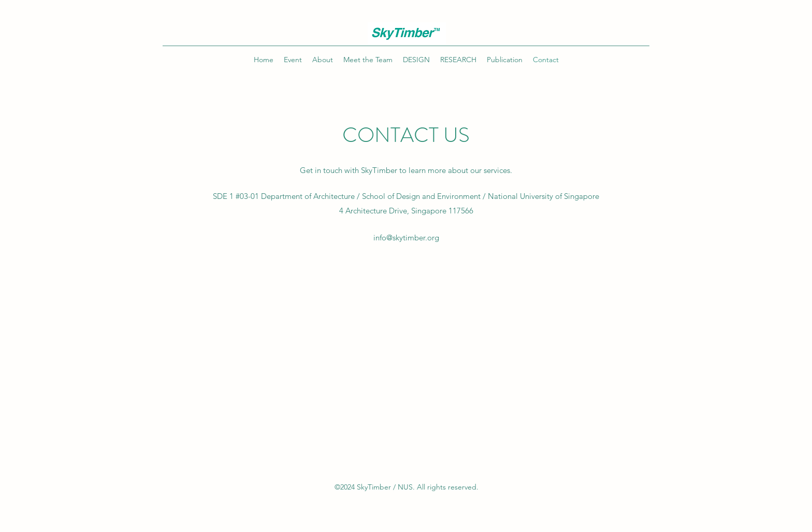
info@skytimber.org (406, 238)
